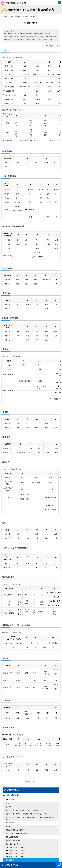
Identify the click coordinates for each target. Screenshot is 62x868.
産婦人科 (33, 37)
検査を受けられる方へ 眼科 (15, 857)
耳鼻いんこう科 (44, 37)
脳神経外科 (41, 34)
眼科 (37, 37)
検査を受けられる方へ (13, 844)
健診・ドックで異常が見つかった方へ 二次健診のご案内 (24, 810)
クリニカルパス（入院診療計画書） (17, 833)
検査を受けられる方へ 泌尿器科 (17, 850)
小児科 (16, 37)
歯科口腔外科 (53, 37)
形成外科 (48, 34)
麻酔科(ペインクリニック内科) (12, 40)
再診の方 (8, 807)
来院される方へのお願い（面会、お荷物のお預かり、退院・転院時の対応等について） (30, 818)
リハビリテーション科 (46, 40)
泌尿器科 (27, 37)
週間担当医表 (10, 860)
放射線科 (28, 40)
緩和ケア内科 (35, 40)
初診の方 (8, 803)
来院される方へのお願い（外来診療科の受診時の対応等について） (27, 814)
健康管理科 (11, 34)
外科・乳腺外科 (19, 34)
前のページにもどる (31, 782)
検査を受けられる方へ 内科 (15, 847)
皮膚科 (21, 37)
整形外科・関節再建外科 (31, 34)
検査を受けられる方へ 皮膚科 (16, 854)
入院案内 (8, 826)
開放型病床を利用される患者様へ (16, 830)
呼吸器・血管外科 (9, 37)
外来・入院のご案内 (11, 17)
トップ (3, 17)
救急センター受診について (14, 841)
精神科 (23, 40)
